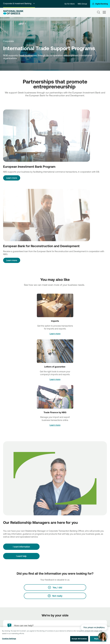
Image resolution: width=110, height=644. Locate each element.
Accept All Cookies (79, 640)
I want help (21, 556)
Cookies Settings (9, 640)
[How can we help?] (55, 625)
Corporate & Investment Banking (19, 3)
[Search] (99, 12)
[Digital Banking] (100, 4)
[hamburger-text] (104, 12)
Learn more (12, 178)
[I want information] (21, 547)
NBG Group (82, 4)
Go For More (70, 4)
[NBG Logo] (13, 12)
